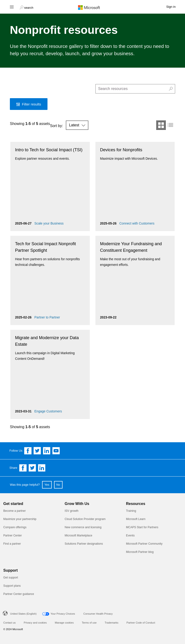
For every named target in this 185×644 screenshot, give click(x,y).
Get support (11, 578)
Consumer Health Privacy (98, 614)
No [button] (58, 485)
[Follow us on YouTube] (56, 451)
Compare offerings (15, 527)
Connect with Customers (137, 223)
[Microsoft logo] (93, 7)
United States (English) (23, 614)
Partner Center (13, 535)
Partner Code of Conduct (141, 623)
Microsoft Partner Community (144, 544)
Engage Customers (48, 411)
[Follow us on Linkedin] (47, 451)
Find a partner (12, 544)
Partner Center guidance (19, 594)
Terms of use (89, 623)
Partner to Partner (47, 317)
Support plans (12, 586)
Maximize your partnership (20, 519)
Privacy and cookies (35, 623)
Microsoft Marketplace (78, 535)
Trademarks (111, 623)
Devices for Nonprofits (121, 150)
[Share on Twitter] (32, 468)
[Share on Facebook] (23, 468)
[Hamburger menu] (11, 7)
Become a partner (14, 511)
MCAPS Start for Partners (142, 527)
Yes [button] (47, 485)
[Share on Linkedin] (42, 468)
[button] (26, 7)
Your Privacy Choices (63, 614)
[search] (135, 89)
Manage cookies (64, 623)
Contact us (10, 623)
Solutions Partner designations (84, 544)
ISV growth (72, 511)
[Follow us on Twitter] (37, 451)
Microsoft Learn (136, 519)
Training (131, 511)
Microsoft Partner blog (140, 552)
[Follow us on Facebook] (28, 451)
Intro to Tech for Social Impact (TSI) (49, 150)
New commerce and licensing (83, 527)
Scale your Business (49, 223)
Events (130, 535)
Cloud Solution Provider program (85, 519)
